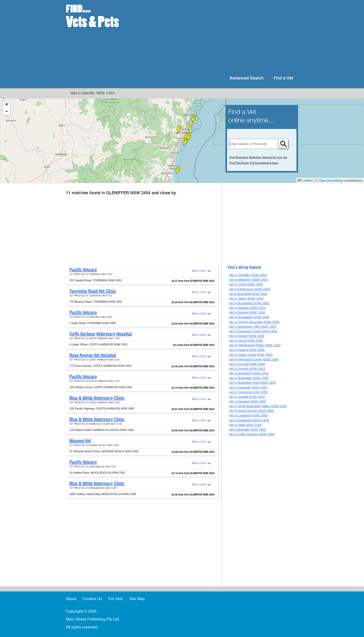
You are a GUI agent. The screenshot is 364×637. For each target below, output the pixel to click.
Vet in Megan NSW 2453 (247, 336)
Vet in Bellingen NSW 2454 (248, 280)
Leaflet (305, 180)
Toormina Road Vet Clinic (93, 291)
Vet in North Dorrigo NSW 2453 (252, 411)
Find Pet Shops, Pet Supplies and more (254, 163)
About (71, 599)
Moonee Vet (80, 441)
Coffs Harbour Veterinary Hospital (101, 334)
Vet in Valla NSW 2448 (245, 425)
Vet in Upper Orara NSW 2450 (251, 355)
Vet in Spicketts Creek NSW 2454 (253, 331)
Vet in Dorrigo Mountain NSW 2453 (254, 322)
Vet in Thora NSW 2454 (246, 284)
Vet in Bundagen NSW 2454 (249, 317)
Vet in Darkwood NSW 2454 (249, 420)
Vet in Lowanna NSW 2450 (248, 415)
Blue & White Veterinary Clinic (97, 398)
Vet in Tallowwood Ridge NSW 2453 (255, 345)
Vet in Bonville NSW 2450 (247, 430)
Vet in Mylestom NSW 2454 (249, 373)
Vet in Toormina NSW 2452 (248, 392)
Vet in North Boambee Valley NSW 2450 (258, 406)
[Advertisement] (212, 37)
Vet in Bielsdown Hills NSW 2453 (253, 327)
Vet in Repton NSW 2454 (247, 312)
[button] (185, 142)
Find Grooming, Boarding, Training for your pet (258, 157)
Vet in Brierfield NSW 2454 (248, 294)
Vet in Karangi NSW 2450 (247, 401)
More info (199, 271)
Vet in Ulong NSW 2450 (246, 341)
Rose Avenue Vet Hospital (93, 355)
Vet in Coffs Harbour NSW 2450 (252, 434)
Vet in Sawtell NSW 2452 (247, 397)
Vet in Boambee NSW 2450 (249, 378)
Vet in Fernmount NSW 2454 (250, 289)
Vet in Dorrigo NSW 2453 (247, 369)
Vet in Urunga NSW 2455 (247, 364)
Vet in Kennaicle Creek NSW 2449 (254, 359)
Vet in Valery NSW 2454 (246, 299)
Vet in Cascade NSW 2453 (248, 387)
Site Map (137, 599)
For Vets (116, 599)
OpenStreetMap (331, 180)
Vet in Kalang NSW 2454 (247, 350)
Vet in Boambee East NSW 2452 (252, 383)
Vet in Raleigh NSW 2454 (247, 308)
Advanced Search (247, 78)
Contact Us (92, 599)
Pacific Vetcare (83, 270)
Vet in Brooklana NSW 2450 (249, 303)
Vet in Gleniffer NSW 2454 (248, 275)
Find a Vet (283, 78)
